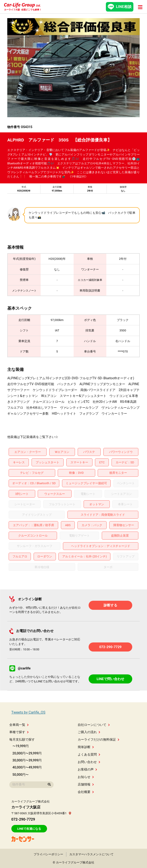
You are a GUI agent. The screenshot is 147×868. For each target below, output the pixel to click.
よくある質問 (89, 754)
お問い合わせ (89, 762)
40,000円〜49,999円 (27, 767)
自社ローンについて (94, 725)
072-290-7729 (110, 647)
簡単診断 (86, 747)
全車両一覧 (19, 725)
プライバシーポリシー (48, 854)
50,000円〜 (21, 775)
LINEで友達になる (29, 829)
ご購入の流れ (89, 732)
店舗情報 (86, 784)
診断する (110, 605)
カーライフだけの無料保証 (98, 739)
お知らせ (86, 777)
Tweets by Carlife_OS (28, 712)
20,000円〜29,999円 (27, 753)
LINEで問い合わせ (110, 679)
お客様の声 (87, 769)
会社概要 (86, 792)
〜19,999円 (21, 746)
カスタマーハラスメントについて (91, 854)
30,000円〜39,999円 (27, 760)
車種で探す (19, 732)
